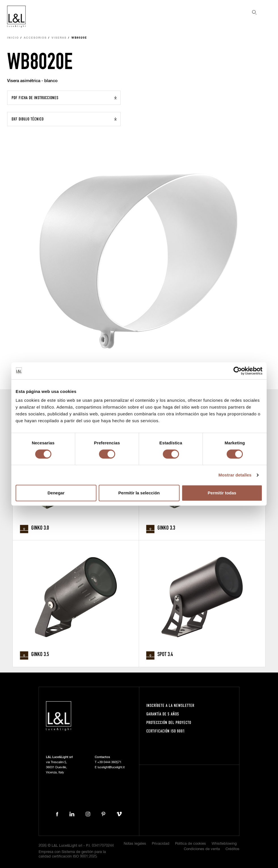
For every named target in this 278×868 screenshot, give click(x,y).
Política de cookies (190, 844)
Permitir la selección (139, 493)
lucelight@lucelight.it (111, 767)
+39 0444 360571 (109, 762)
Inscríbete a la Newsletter (170, 705)
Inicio (13, 38)
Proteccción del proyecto (169, 722)
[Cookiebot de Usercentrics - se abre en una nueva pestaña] (238, 371)
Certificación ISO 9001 (166, 731)
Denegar (56, 493)
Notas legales (135, 844)
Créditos (232, 849)
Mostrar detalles (235, 475)
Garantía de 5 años (163, 714)
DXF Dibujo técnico (28, 119)
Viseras (59, 38)
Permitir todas (222, 493)
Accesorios (35, 38)
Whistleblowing (224, 844)
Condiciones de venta (202, 849)
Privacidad (161, 844)
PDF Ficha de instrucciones (35, 98)
